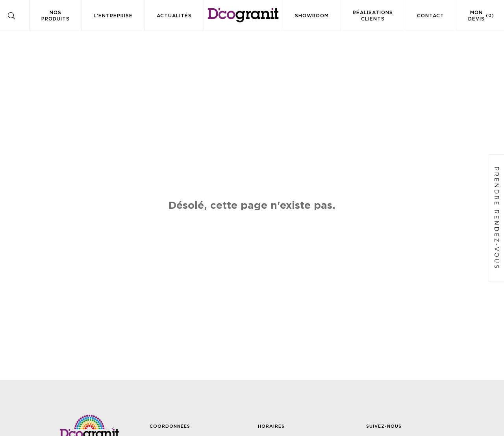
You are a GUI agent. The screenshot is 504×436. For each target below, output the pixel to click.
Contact (431, 16)
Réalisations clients (373, 16)
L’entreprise (113, 16)
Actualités (174, 16)
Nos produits (56, 16)
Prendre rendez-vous (497, 218)
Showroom (312, 16)
